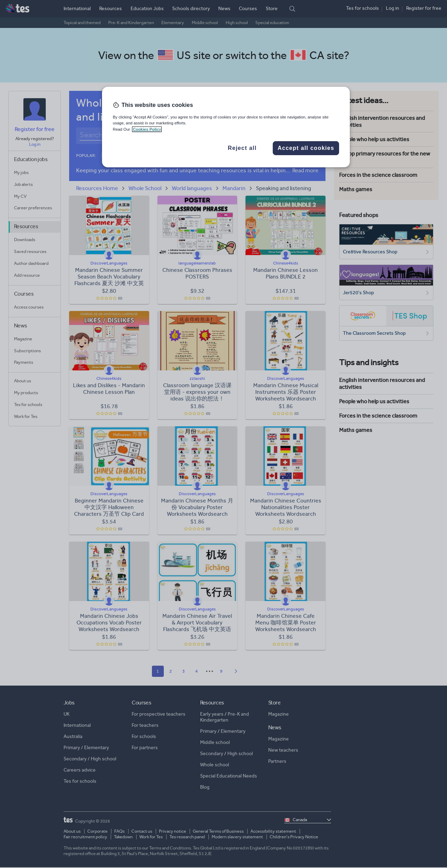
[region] (226, 127)
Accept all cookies (306, 148)
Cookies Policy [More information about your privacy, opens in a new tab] (147, 129)
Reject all (242, 148)
